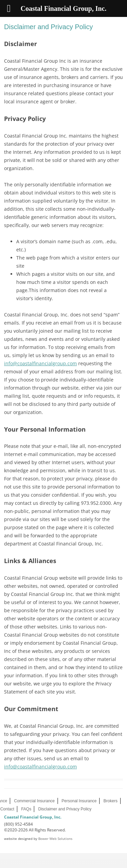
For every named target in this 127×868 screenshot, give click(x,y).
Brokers (111, 801)
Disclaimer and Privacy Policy (65, 809)
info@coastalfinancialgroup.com (40, 363)
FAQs (26, 809)
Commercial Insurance (34, 801)
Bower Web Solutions (55, 839)
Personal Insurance (79, 801)
